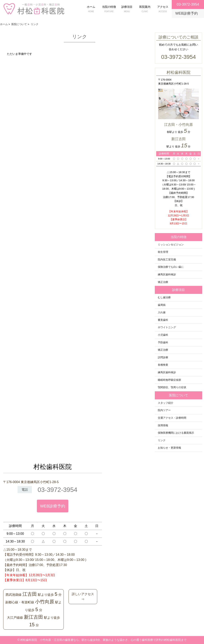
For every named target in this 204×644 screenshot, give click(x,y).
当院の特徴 (109, 9)
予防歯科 (163, 343)
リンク (162, 440)
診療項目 (127, 9)
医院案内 (145, 9)
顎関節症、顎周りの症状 (172, 387)
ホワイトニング (167, 327)
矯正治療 (163, 282)
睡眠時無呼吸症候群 (169, 380)
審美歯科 (163, 320)
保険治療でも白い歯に (171, 267)
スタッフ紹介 (166, 403)
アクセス (163, 9)
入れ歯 (162, 312)
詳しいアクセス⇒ (83, 597)
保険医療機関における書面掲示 (176, 433)
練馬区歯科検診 (167, 275)
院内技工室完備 (167, 260)
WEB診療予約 (53, 506)
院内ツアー (164, 410)
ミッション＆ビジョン (171, 245)
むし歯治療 (164, 297)
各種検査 (163, 365)
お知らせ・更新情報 (169, 448)
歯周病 (162, 305)
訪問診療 (163, 357)
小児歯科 (163, 335)
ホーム (91, 9)
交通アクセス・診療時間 (172, 418)
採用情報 (163, 425)
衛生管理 (163, 252)
